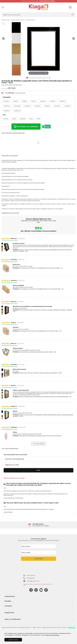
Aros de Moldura (30, 20)
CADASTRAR (39, 559)
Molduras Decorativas (18, 20)
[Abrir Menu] (3, 7)
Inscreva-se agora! (38, 539)
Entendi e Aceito (13, 640)
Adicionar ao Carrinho (26, 127)
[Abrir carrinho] (72, 7)
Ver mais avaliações (38, 444)
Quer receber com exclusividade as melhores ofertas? (39, 540)
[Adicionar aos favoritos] (3, 24)
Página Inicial (6, 20)
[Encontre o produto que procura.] (72, 15)
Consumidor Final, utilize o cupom (38, 1)
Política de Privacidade (52, 635)
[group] (38, 525)
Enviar (38, 470)
